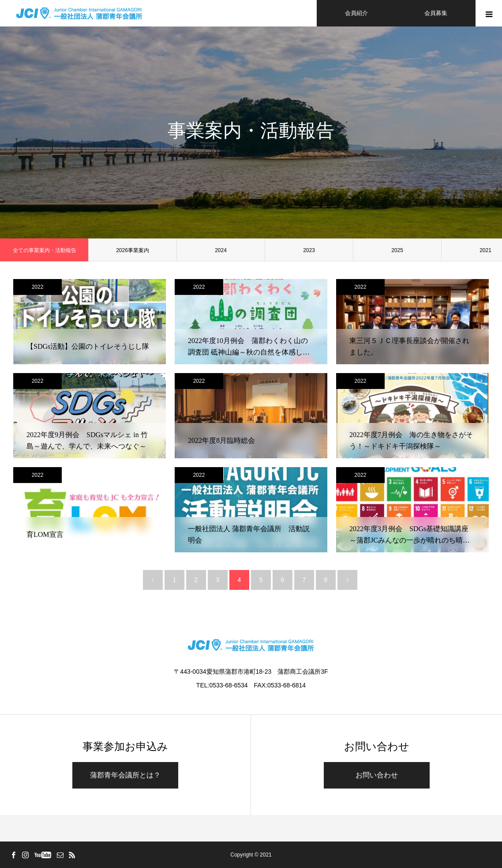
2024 (221, 250)
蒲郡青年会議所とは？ (125, 775)
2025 (397, 250)
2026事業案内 (133, 250)
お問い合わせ (377, 775)
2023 (309, 250)
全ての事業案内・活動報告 (45, 250)
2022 (38, 287)
